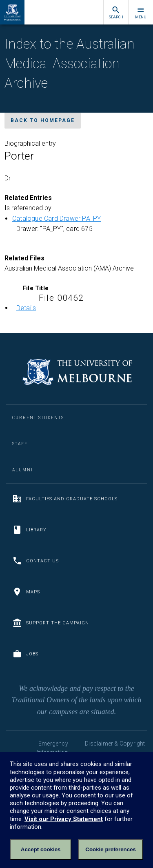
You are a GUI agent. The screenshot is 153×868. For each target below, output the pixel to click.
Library (29, 530)
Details (26, 308)
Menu (141, 12)
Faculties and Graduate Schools (65, 499)
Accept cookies (41, 849)
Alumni (23, 470)
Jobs (25, 654)
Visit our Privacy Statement (64, 819)
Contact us (35, 561)
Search (116, 12)
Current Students (38, 418)
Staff (20, 444)
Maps (26, 592)
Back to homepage (43, 120)
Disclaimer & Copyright (115, 744)
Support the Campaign (51, 623)
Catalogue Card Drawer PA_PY (57, 219)
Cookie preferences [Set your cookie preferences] (111, 849)
